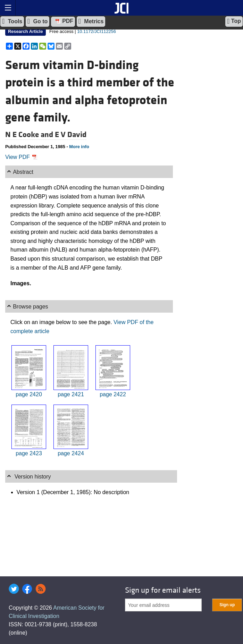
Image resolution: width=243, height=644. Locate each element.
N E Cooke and (30, 135)
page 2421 (71, 394)
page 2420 (29, 394)
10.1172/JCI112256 (97, 31)
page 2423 (29, 453)
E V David (71, 135)
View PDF (21, 157)
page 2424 (71, 453)
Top (234, 21)
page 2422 (113, 394)
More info (79, 147)
